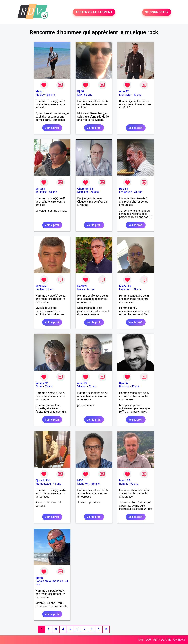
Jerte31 (40, 189)
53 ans (137, 289)
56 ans (88, 95)
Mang (39, 91)
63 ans (49, 386)
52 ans (93, 386)
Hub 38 (123, 189)
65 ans (91, 289)
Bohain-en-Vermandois (49, 581)
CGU (148, 640)
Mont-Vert (83, 484)
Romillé (124, 484)
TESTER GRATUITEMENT (94, 12)
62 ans (51, 289)
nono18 (82, 383)
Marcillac (83, 192)
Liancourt (125, 289)
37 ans (137, 95)
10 (106, 629)
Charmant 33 (85, 189)
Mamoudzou (43, 484)
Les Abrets (126, 192)
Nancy (81, 289)
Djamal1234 (43, 480)
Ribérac (40, 95)
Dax (80, 95)
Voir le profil (52, 128)
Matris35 (124, 480)
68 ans (51, 95)
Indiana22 (42, 383)
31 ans (138, 192)
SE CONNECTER (157, 12)
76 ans (95, 192)
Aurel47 (124, 91)
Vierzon (82, 386)
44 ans (57, 484)
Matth (39, 578)
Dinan (39, 386)
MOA (80, 480)
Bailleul (40, 289)
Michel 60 (125, 286)
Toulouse (41, 192)
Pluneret (124, 386)
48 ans (53, 192)
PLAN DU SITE (162, 640)
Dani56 (123, 383)
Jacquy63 (42, 286)
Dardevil (82, 286)
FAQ (140, 640)
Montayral (125, 95)
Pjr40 (81, 91)
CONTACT (179, 640)
